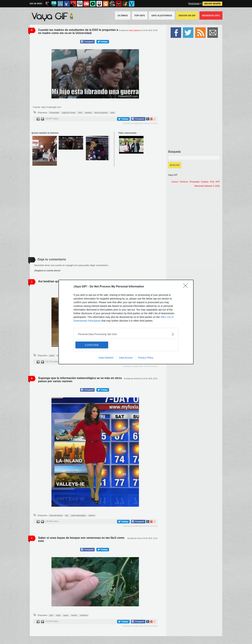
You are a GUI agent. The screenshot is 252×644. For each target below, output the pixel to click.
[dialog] (126, 322)
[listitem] (126, 334)
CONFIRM (92, 345)
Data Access (126, 358)
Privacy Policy (146, 358)
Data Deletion (106, 358)
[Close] (187, 287)
